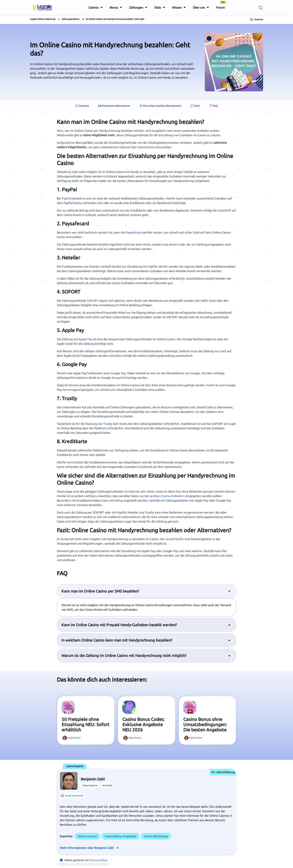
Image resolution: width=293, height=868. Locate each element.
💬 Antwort (82, 106)
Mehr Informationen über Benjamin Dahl (87, 848)
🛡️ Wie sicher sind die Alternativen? (160, 106)
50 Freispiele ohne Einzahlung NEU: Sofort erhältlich (85, 725)
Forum (221, 5)
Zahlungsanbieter (71, 19)
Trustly (108, 424)
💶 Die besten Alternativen (114, 106)
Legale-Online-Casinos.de (43, 19)
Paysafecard (134, 232)
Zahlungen (136, 7)
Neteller (95, 267)
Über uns (199, 7)
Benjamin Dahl (93, 779)
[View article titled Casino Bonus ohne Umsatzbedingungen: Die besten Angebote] (190, 707)
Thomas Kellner (98, 860)
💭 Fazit (195, 106)
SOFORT (93, 301)
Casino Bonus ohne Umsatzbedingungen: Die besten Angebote (205, 725)
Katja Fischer (74, 738)
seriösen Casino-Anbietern (167, 496)
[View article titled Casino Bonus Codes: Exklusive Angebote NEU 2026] (129, 707)
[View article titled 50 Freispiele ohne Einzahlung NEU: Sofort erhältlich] (68, 707)
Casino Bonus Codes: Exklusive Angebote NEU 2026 (144, 725)
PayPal (66, 198)
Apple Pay (85, 339)
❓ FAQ (213, 106)
